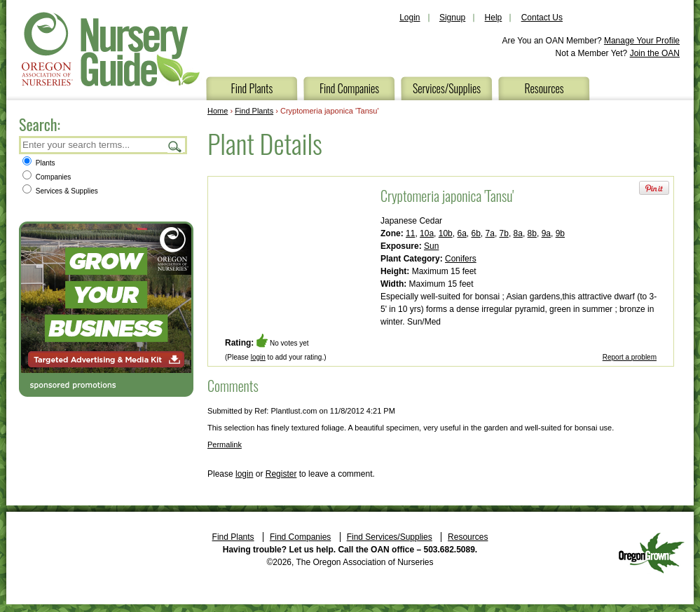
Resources (544, 88)
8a (518, 233)
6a (461, 233)
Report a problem (630, 357)
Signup (452, 18)
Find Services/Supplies (390, 537)
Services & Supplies (60, 191)
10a (427, 233)
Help (494, 18)
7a (490, 233)
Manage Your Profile (642, 41)
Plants (39, 163)
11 (410, 233)
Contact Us (542, 18)
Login (410, 18)
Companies (47, 177)
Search (175, 146)
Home (218, 111)
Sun (431, 246)
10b (446, 233)
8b (532, 233)
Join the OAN (655, 53)
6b (475, 233)
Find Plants (252, 88)
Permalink (225, 444)
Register (281, 474)
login (258, 357)
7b (504, 233)
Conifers (461, 259)
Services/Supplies (447, 88)
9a (546, 233)
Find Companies (349, 88)
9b (560, 233)
